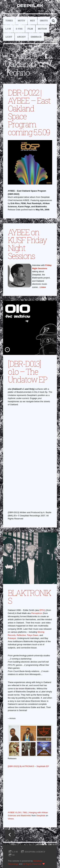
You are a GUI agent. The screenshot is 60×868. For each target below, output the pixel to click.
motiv (21, 21)
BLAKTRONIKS (29, 597)
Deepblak (41, 816)
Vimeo (11, 819)
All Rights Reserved (32, 864)
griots (44, 21)
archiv (21, 37)
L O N (8, 29)
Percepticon (37, 613)
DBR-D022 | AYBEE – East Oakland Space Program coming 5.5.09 (29, 112)
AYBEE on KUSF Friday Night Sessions (27, 244)
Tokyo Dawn (33, 635)
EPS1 (42, 610)
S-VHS (19, 29)
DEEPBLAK (30, 6)
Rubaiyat (12, 638)
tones (9, 21)
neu (32, 21)
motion (42, 29)
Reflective (21, 635)
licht (9, 37)
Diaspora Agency (35, 852)
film (30, 29)
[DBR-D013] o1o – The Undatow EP (28, 372)
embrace (36, 37)
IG (13, 855)
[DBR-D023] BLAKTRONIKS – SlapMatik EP (28, 766)
